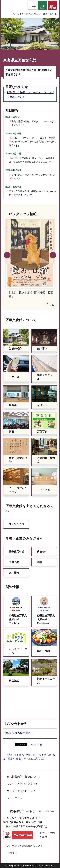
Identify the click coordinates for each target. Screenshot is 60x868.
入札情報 (14, 573)
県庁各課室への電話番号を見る (25, 846)
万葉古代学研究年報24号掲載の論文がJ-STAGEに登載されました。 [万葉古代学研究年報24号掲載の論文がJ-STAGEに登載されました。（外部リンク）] (33, 193)
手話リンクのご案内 (47, 835)
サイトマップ (15, 798)
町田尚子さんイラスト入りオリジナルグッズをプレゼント (33, 177)
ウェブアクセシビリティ (21, 791)
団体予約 (14, 562)
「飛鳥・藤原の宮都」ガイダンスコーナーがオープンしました (33, 123)
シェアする (36, 745)
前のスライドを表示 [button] (7, 255)
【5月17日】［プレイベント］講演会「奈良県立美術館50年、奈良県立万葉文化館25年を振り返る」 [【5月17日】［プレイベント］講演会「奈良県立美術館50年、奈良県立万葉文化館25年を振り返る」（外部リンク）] (33, 142)
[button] (32, 5)
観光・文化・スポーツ (30, 755)
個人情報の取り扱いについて (24, 777)
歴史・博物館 (15, 759)
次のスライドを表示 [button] (53, 255)
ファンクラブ (16, 524)
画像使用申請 (16, 552)
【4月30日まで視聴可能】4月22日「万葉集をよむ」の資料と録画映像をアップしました (32, 160)
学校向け (42, 552)
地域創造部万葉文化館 (19, 733)
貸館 (39, 562)
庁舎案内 (12, 853)
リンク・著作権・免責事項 (22, 784)
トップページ (10, 755)
